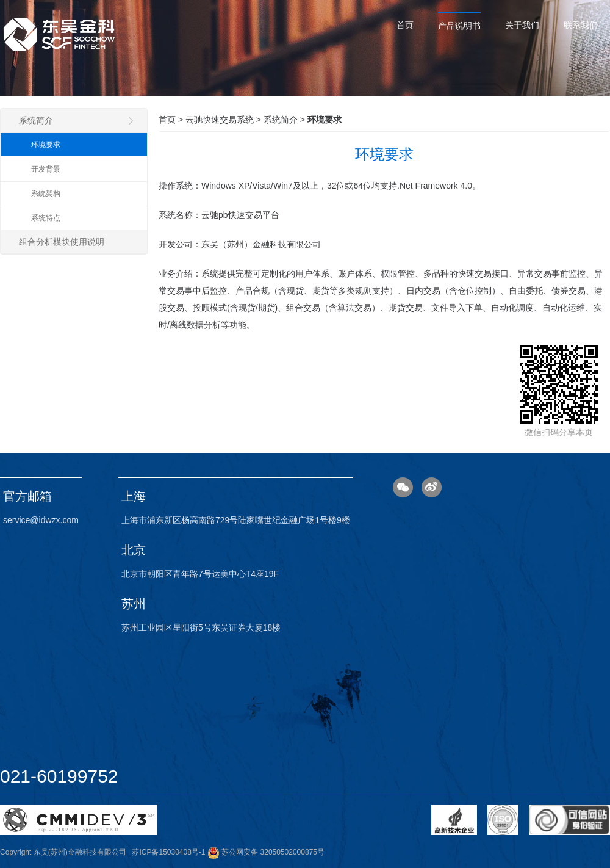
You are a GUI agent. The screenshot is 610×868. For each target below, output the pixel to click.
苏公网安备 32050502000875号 (266, 852)
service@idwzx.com (41, 520)
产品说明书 (459, 26)
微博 (432, 487)
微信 (403, 487)
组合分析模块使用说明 (62, 242)
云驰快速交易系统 (220, 120)
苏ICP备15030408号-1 (168, 852)
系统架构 (46, 193)
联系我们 (581, 25)
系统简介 (77, 120)
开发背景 (46, 169)
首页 (405, 25)
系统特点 (46, 218)
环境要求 (46, 145)
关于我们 (522, 25)
